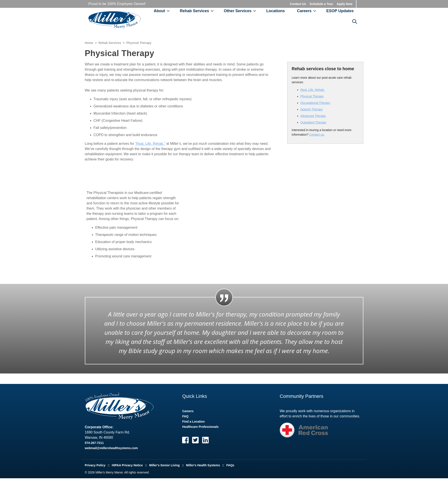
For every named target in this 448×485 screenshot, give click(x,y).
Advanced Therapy (313, 116)
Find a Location (193, 422)
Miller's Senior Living (164, 465)
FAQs (230, 465)
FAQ (185, 416)
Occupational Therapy (315, 103)
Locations (276, 11)
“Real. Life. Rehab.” (150, 144)
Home (89, 43)
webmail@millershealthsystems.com (111, 448)
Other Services (238, 11)
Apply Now (344, 4)
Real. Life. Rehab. (313, 90)
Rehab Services (195, 11)
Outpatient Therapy (314, 122)
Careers (304, 11)
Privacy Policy (95, 465)
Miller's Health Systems (203, 465)
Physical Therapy (312, 96)
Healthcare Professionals (200, 427)
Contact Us (298, 4)
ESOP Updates (340, 11)
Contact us (316, 135)
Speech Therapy (312, 109)
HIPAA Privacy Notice (127, 465)
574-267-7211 (94, 443)
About (159, 11)
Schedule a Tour (321, 4)
